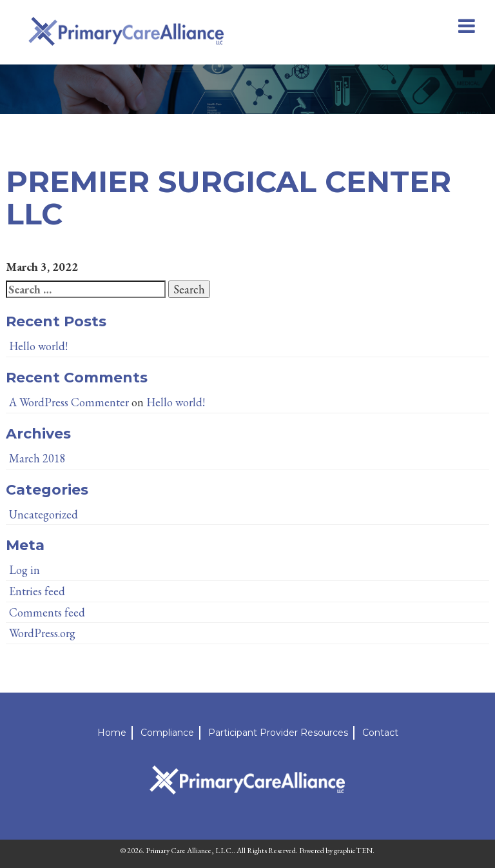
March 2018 (37, 458)
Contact (380, 733)
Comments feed (47, 612)
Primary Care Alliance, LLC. (189, 851)
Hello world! (38, 346)
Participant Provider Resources (278, 733)
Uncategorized (44, 514)
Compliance (167, 733)
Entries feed (37, 591)
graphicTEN (353, 851)
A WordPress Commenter (69, 402)
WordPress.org (42, 633)
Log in (24, 570)
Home (112, 733)
